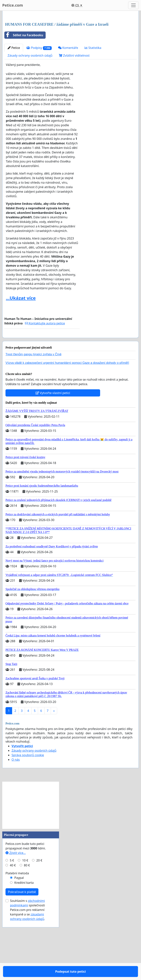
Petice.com (13, 5)
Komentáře (68, 101)
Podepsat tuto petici (42, 393)
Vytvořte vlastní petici (53, 457)
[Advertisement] (70, 43)
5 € (12, 924)
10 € (25, 924)
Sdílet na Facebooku (24, 88)
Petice (14, 101)
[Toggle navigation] (133, 5)
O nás (16, 823)
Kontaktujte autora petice (45, 376)
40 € (13, 929)
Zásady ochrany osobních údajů (30, 108)
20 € (39, 924)
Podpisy (39, 101)
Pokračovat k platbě (22, 956)
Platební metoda (17, 937)
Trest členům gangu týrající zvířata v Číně (33, 418)
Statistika (93, 101)
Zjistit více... (16, 917)
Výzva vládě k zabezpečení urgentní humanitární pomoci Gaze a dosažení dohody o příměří (67, 427)
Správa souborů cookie (28, 819)
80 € (27, 929)
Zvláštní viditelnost (74, 108)
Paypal (19, 942)
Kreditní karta (24, 946)
